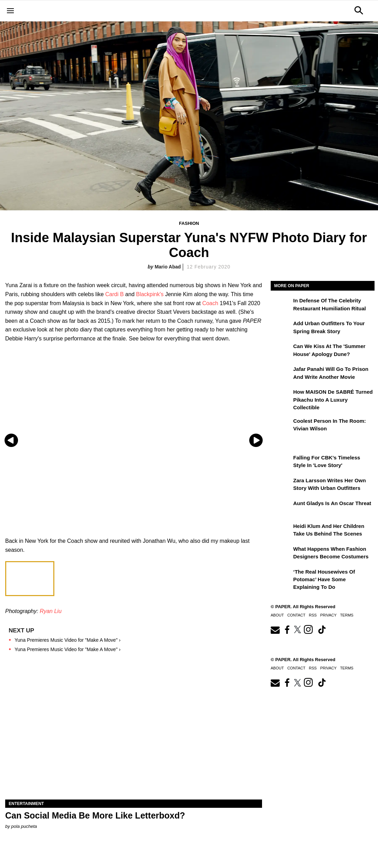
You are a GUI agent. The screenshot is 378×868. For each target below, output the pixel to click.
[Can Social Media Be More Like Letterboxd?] (134, 735)
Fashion (189, 223)
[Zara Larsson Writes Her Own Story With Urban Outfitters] (281, 485)
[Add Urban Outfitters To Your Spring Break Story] (281, 328)
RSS (313, 615)
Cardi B (114, 294)
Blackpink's (150, 294)
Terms (347, 615)
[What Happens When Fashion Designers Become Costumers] (281, 554)
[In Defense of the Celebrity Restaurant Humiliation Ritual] (281, 305)
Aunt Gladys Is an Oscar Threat (332, 503)
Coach (210, 303)
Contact (296, 615)
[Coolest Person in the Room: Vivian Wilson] (281, 426)
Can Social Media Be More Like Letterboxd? (95, 815)
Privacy (328, 615)
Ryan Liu (51, 611)
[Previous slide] (11, 440)
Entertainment (26, 804)
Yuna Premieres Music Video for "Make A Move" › (67, 640)
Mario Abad (168, 267)
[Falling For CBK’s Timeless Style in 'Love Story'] (281, 463)
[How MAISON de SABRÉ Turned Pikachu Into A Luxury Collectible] (281, 397)
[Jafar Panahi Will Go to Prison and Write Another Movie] (281, 374)
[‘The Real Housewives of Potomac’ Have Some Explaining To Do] (281, 577)
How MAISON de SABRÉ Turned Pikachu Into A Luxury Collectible (333, 400)
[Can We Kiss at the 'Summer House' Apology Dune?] (281, 351)
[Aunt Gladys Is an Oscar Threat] (281, 508)
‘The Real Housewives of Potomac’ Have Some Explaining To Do (324, 579)
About (277, 615)
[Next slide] (256, 440)
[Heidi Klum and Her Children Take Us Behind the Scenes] (281, 531)
